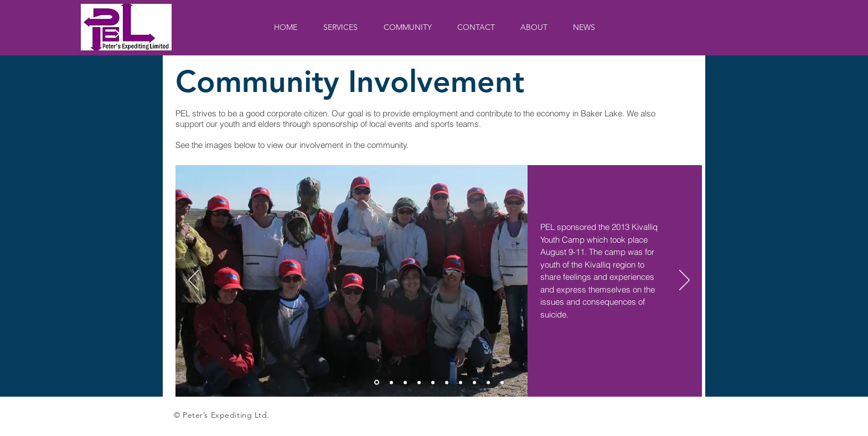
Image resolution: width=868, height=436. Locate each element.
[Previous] (193, 281)
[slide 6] (447, 382)
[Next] (684, 281)
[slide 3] (405, 382)
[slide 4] (419, 382)
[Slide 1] (377, 383)
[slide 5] (433, 382)
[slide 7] (461, 382)
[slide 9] (488, 382)
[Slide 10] (502, 382)
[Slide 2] (391, 382)
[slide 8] (474, 382)
